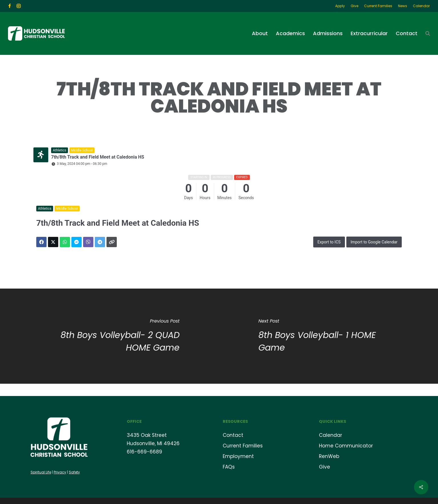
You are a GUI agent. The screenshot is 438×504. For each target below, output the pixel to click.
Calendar (330, 435)
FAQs (229, 467)
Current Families (243, 445)
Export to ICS (329, 242)
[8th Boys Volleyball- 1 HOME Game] (328, 336)
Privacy (60, 472)
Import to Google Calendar (374, 242)
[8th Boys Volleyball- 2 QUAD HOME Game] (109, 336)
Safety (74, 472)
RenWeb (329, 456)
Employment (238, 456)
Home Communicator (346, 445)
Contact (233, 435)
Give (325, 467)
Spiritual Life (41, 472)
